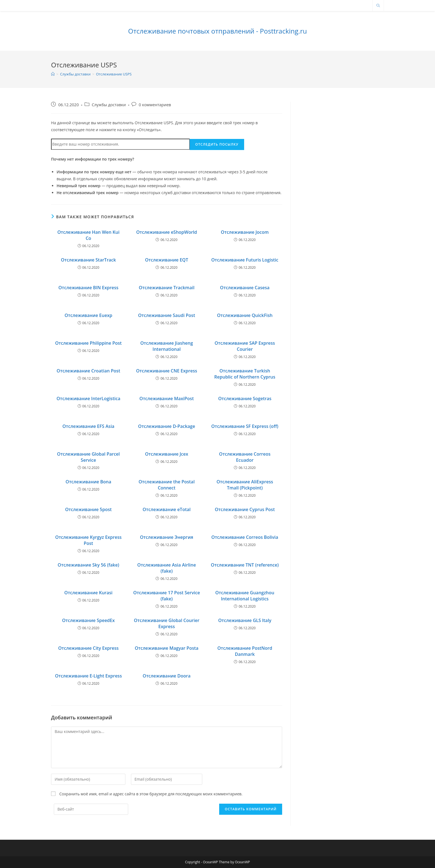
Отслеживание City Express (88, 648)
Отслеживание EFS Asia (88, 426)
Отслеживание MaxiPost (167, 399)
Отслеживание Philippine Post (88, 343)
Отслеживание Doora (166, 676)
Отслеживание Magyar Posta (167, 648)
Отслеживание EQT (167, 260)
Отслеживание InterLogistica (88, 399)
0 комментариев (155, 105)
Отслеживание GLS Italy (245, 620)
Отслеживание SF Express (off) (245, 426)
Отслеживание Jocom (245, 232)
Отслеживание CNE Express (166, 371)
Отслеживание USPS (114, 74)
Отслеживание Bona (88, 482)
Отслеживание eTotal (167, 509)
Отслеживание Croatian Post (88, 371)
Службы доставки (109, 105)
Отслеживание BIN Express (88, 288)
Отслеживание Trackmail (167, 288)
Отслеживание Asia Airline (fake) (167, 568)
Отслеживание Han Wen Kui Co (88, 235)
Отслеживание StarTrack (88, 260)
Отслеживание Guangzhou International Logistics (245, 596)
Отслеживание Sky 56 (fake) (88, 565)
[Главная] (53, 74)
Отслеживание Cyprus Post (245, 509)
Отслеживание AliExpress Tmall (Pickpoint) (245, 485)
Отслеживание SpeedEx (88, 620)
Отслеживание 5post (88, 509)
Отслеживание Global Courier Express (166, 623)
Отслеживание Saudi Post (167, 315)
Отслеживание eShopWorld (167, 232)
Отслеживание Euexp (88, 315)
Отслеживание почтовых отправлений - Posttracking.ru (217, 31)
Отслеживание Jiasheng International (167, 346)
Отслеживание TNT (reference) (245, 565)
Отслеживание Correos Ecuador (245, 457)
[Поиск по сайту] (378, 6)
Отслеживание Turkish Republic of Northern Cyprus (245, 374)
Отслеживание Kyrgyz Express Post (88, 540)
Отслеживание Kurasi (88, 593)
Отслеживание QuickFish (245, 315)
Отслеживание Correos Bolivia (245, 537)
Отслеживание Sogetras (245, 399)
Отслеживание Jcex (167, 454)
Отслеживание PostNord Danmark (245, 651)
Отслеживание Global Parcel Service (88, 457)
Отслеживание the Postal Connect (166, 485)
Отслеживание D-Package (167, 426)
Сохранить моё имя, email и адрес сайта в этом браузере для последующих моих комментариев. (151, 794)
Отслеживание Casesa (245, 288)
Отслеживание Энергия (166, 537)
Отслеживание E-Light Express (88, 676)
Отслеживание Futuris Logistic (245, 260)
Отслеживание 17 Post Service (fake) (166, 596)
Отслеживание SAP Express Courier (245, 346)
